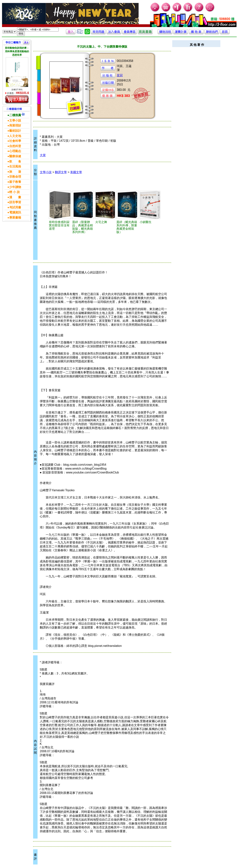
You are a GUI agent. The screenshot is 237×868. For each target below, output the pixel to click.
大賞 (43, 155)
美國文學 (76, 172)
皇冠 (120, 75)
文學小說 (46, 172)
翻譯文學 (61, 172)
